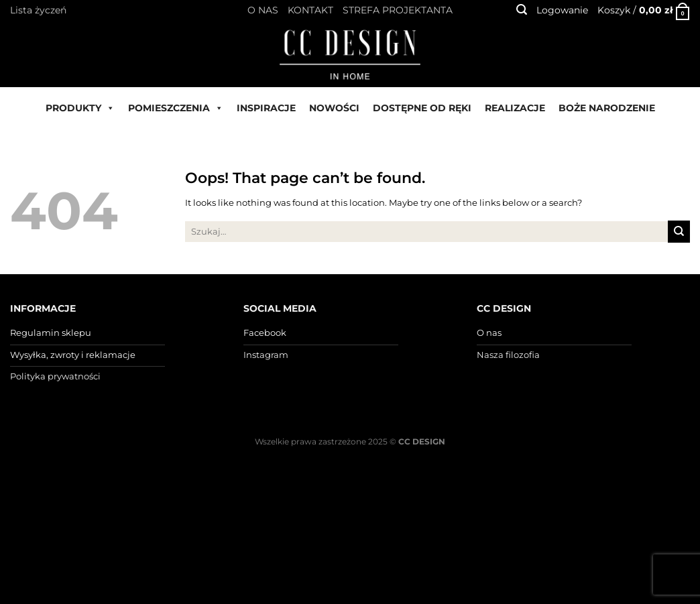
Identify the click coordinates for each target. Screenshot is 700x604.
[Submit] (679, 231)
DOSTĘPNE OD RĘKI (422, 108)
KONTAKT (310, 10)
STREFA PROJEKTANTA (398, 10)
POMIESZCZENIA (176, 108)
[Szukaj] (522, 10)
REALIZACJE (515, 108)
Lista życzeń (38, 10)
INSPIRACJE (266, 108)
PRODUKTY (80, 108)
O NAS (263, 10)
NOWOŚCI (334, 108)
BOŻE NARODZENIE (607, 108)
